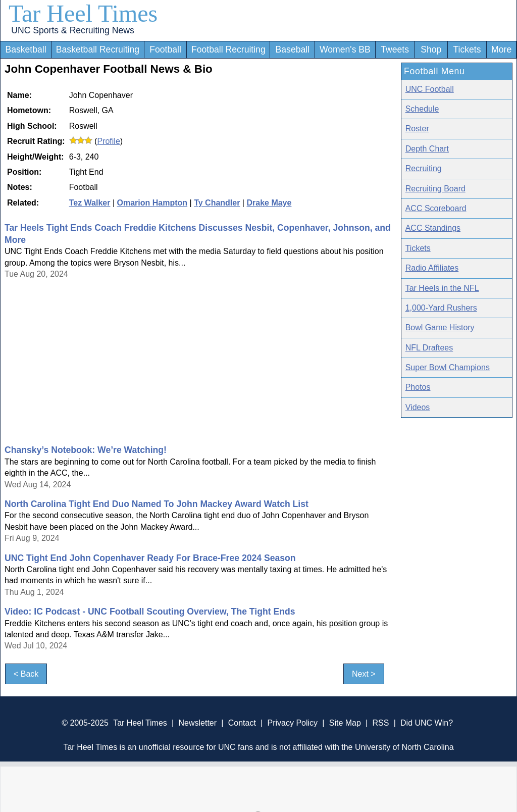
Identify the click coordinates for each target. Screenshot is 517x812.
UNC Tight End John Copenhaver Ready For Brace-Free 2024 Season (150, 558)
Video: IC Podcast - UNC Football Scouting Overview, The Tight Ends (150, 612)
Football (165, 49)
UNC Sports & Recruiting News (72, 30)
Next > (364, 674)
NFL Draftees (429, 348)
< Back (26, 674)
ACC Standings (433, 228)
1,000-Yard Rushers (441, 308)
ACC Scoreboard (436, 208)
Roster (417, 129)
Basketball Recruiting (98, 49)
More (501, 49)
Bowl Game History (440, 327)
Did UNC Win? (427, 723)
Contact (242, 723)
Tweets (395, 49)
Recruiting (424, 168)
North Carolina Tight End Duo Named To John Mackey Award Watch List (157, 504)
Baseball (293, 49)
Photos (418, 387)
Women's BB (345, 49)
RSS (380, 723)
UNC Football (430, 89)
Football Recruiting (228, 49)
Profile (108, 141)
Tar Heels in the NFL (442, 288)
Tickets (467, 49)
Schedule (422, 109)
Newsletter (197, 723)
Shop (431, 49)
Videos (418, 407)
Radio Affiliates (432, 268)
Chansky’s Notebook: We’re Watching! (86, 450)
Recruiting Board (435, 189)
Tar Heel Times (83, 13)
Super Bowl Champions (448, 367)
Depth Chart (427, 149)
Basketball (25, 49)
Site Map (345, 723)
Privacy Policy (292, 723)
